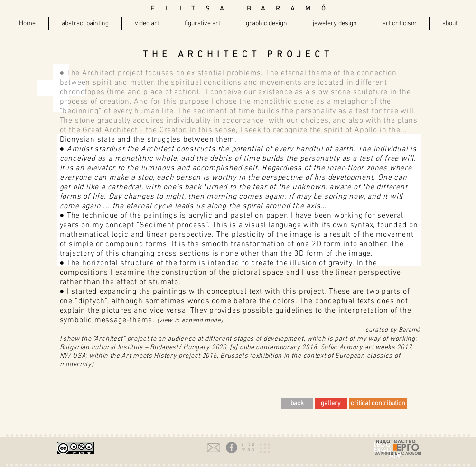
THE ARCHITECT (205, 55)
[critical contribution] (378, 404)
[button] (249, 444)
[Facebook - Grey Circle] (232, 448)
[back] (297, 404)
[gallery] (331, 404)
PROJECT (300, 55)
